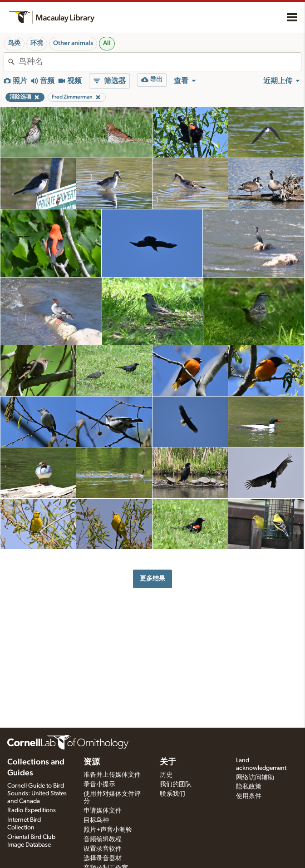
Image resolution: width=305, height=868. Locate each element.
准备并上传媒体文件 (112, 775)
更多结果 (152, 578)
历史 (166, 775)
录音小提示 (99, 784)
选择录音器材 (103, 858)
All (107, 43)
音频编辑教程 (103, 839)
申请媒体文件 (103, 811)
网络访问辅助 (255, 778)
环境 (37, 43)
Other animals (73, 43)
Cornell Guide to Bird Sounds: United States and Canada (37, 794)
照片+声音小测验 (108, 830)
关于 (168, 762)
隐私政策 (249, 787)
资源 (92, 762)
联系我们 (172, 794)
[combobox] (160, 62)
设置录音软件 (103, 849)
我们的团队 (176, 784)
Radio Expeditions (32, 810)
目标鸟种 (96, 820)
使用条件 (249, 796)
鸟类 (14, 43)
